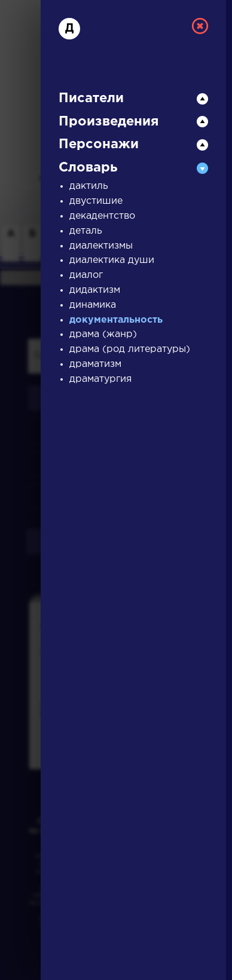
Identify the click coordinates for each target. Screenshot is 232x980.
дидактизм (95, 290)
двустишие (96, 201)
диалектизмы (101, 246)
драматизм (95, 364)
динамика (93, 305)
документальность (116, 320)
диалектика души (112, 260)
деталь (86, 231)
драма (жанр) (103, 334)
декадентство (102, 216)
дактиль (89, 186)
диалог (86, 275)
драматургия (100, 379)
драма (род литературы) (130, 349)
